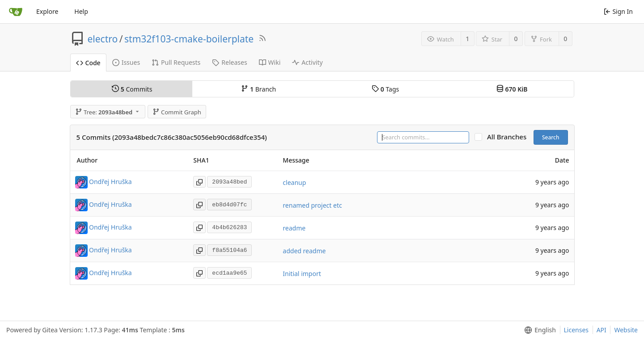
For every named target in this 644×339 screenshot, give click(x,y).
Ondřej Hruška (110, 182)
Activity (307, 62)
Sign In (618, 11)
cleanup (294, 182)
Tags (385, 89)
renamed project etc (312, 205)
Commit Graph (177, 112)
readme (294, 228)
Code (88, 63)
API (602, 330)
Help (81, 11)
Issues (126, 62)
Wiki (270, 62)
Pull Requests (176, 62)
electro (103, 39)
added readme (304, 251)
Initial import (302, 274)
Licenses (576, 330)
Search (551, 137)
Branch (258, 89)
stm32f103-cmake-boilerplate (189, 39)
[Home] (16, 12)
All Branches (509, 137)
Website (626, 330)
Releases (229, 62)
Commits (132, 89)
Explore (47, 11)
